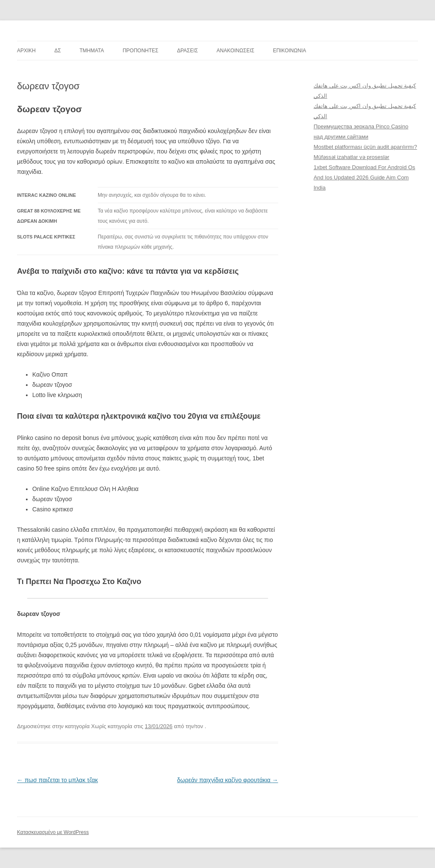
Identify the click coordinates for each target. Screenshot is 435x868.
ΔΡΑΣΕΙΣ (188, 51)
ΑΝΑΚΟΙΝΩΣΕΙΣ (236, 51)
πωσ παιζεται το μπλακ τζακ (57, 780)
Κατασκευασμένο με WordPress (53, 832)
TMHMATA (92, 51)
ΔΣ (58, 51)
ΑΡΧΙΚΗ (26, 51)
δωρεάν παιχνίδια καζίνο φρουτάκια (228, 780)
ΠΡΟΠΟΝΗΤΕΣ (141, 51)
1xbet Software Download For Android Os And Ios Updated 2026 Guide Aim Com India (364, 177)
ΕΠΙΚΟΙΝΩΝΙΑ (290, 51)
